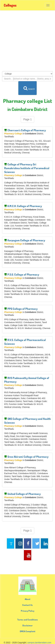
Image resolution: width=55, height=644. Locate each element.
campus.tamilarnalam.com (39, 643)
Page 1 (27, 119)
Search (28, 88)
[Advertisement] (27, 41)
